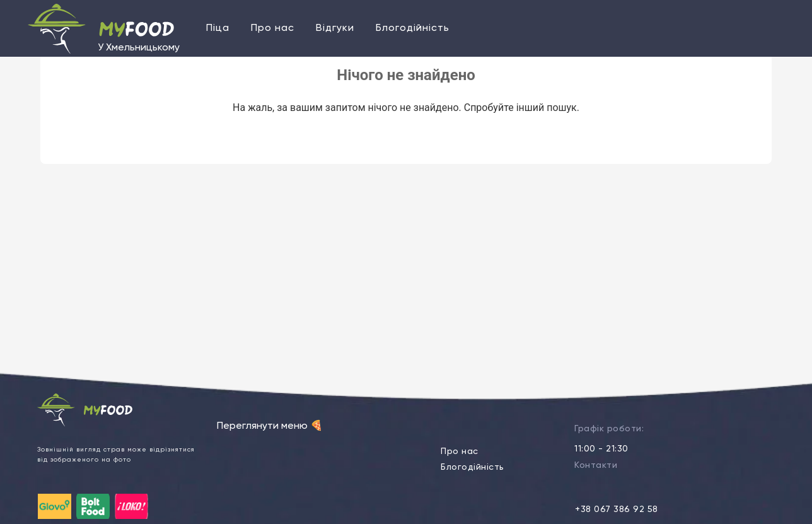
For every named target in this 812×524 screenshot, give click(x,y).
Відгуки (335, 28)
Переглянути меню (270, 426)
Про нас (273, 28)
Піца (218, 28)
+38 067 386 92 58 (617, 509)
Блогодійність (413, 28)
